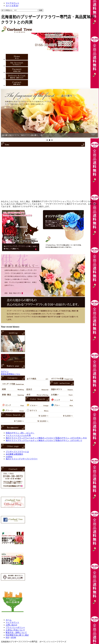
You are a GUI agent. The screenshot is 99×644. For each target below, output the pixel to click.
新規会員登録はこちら (11, 374)
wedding (9, 457)
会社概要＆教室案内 (14, 454)
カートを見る (12, 6)
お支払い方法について (15, 630)
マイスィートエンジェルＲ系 (18, 435)
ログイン (5, 371)
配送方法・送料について (16, 633)
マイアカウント (12, 3)
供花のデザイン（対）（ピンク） (20, 433)
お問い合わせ (12, 625)
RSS (7, 637)
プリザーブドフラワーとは (17, 452)
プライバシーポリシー (15, 627)
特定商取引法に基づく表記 (17, 635)
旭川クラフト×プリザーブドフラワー (22, 459)
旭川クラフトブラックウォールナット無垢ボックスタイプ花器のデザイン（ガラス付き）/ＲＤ (46, 438)
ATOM (13, 637)
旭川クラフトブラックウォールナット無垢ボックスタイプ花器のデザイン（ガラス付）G (44, 440)
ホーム (9, 620)
